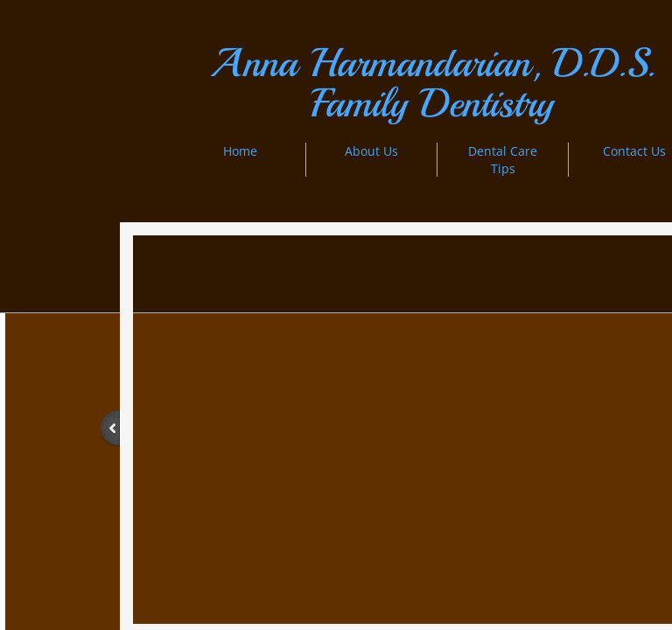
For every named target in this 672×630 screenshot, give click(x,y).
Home (240, 151)
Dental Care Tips (503, 160)
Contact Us (634, 151)
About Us (371, 151)
